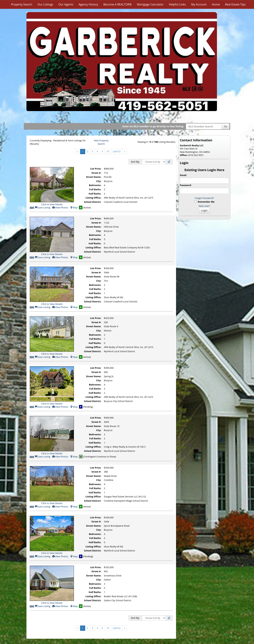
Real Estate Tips (235, 4)
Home (216, 4)
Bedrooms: (95, 185)
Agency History (88, 4)
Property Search (22, 4)
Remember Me (204, 202)
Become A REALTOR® (118, 4)
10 (108, 151)
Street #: (96, 173)
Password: (186, 185)
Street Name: (94, 177)
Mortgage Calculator (150, 4)
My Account (199, 4)
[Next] (125, 152)
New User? (204, 206)
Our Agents (66, 4)
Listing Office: (93, 198)
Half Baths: (95, 194)
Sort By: (135, 162)
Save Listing (43, 208)
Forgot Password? (204, 198)
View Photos (60, 208)
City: (99, 181)
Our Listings (45, 4)
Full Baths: (95, 189)
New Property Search (101, 142)
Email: (183, 175)
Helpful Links (177, 4)
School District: (93, 202)
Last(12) (117, 151)
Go (226, 126)
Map (74, 208)
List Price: (96, 169)
